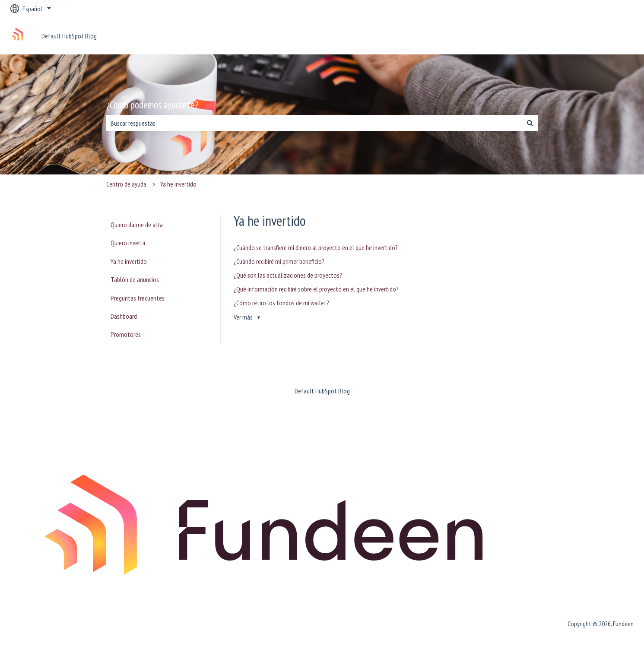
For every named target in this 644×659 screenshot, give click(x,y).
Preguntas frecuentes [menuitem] (138, 298)
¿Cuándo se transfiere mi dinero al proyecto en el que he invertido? (316, 247)
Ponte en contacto (601, 36)
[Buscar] (530, 123)
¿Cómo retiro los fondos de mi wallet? (281, 303)
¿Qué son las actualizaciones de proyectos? (288, 275)
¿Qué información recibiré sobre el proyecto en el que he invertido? (316, 289)
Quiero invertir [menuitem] (128, 243)
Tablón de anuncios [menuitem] (135, 279)
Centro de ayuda (126, 184)
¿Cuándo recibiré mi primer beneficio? (279, 261)
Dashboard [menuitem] (124, 316)
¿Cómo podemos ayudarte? (152, 105)
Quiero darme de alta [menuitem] (137, 225)
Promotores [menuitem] (126, 334)
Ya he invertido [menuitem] (129, 261)
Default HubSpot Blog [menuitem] (322, 391)
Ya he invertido (178, 184)
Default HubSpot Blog (69, 36)
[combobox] (314, 123)
